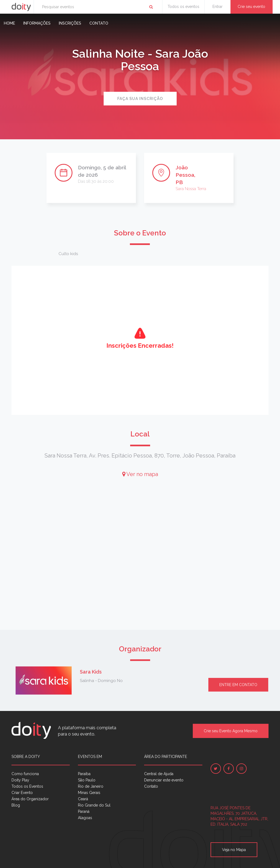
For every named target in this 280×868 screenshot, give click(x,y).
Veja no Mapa (234, 850)
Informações (37, 23)
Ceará (83, 799)
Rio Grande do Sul (94, 805)
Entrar (218, 7)
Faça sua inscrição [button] (140, 99)
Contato (99, 23)
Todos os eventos (183, 7)
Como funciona (25, 774)
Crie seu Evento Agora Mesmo (231, 731)
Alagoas (85, 818)
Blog (16, 805)
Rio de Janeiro (91, 786)
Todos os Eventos (27, 786)
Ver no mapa (140, 474)
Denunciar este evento (164, 780)
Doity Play (20, 780)
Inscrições (70, 23)
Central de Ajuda (159, 774)
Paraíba (84, 774)
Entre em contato (238, 685)
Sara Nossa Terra (191, 189)
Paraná (84, 811)
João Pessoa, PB (185, 175)
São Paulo (87, 780)
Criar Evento (22, 793)
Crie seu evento (251, 7)
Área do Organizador (30, 799)
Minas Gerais (89, 793)
